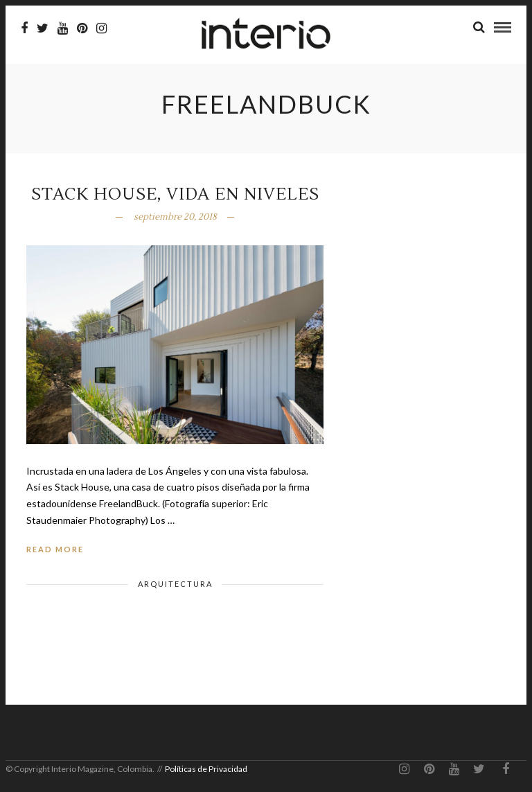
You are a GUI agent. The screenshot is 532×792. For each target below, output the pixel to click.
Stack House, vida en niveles (175, 194)
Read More (55, 549)
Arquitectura (175, 584)
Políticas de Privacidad (206, 769)
